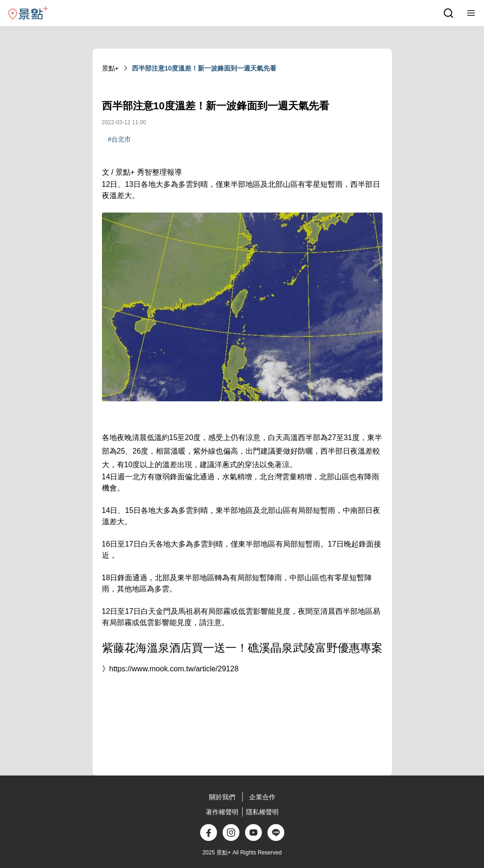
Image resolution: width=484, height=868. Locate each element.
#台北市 (120, 139)
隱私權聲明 (262, 812)
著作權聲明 (222, 812)
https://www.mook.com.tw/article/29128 (174, 669)
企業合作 (262, 797)
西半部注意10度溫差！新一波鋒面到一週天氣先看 (204, 68)
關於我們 (222, 797)
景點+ (110, 68)
